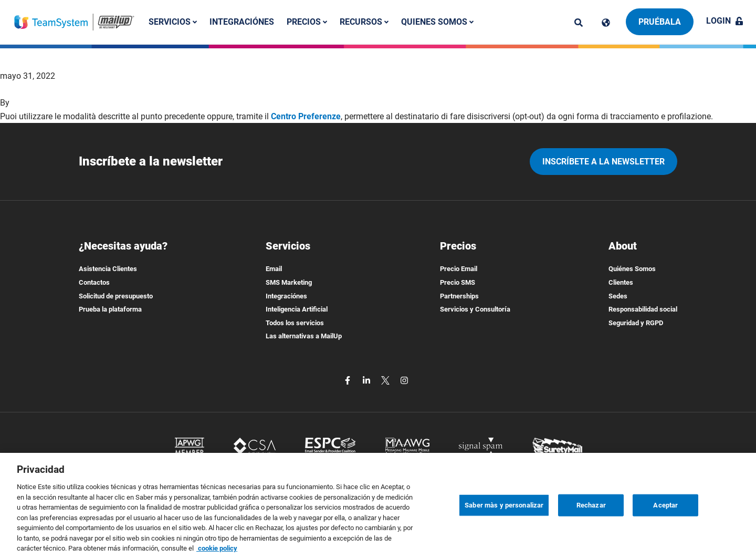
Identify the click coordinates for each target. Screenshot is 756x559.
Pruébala (660, 22)
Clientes (621, 282)
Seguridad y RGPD (636, 323)
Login (725, 21)
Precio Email (459, 269)
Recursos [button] (364, 22)
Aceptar (665, 519)
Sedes (618, 296)
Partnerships (459, 296)
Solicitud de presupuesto (116, 296)
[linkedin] (367, 380)
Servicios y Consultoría (475, 309)
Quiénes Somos (632, 269)
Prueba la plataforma (110, 309)
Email (274, 269)
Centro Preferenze (306, 116)
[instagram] (404, 380)
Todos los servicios (295, 323)
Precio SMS (458, 282)
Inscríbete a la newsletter (603, 162)
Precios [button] (307, 22)
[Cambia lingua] (606, 23)
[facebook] (349, 380)
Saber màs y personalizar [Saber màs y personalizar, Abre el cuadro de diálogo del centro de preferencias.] (504, 519)
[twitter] (386, 380)
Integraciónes (242, 22)
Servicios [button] (173, 22)
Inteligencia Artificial (297, 309)
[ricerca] (579, 23)
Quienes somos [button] (437, 22)
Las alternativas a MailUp (304, 336)
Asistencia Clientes (108, 269)
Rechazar (591, 519)
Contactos (94, 282)
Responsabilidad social (643, 309)
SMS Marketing (289, 282)
